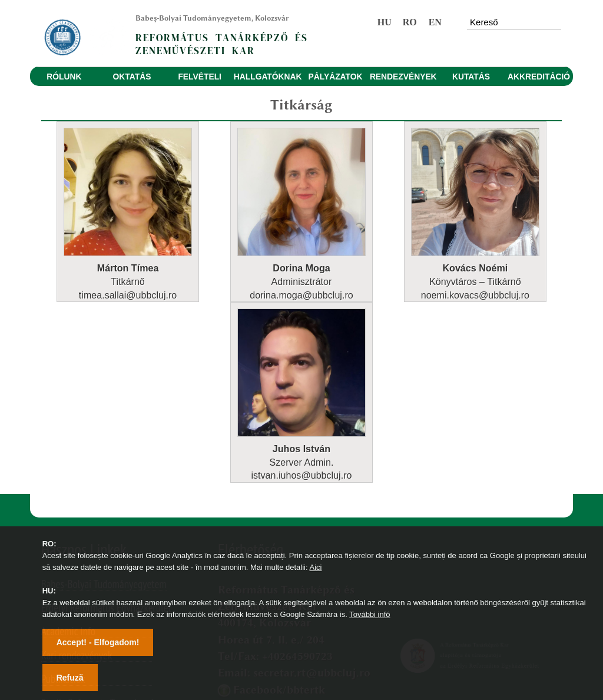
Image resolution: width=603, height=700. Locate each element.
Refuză (70, 678)
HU (385, 22)
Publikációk (63, 510)
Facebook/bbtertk (279, 520)
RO (410, 22)
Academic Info (68, 462)
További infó (370, 614)
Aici (315, 567)
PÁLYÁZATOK (336, 77)
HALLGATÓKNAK (268, 77)
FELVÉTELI (200, 77)
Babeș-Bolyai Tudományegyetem (104, 414)
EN (435, 22)
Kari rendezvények (77, 486)
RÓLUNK (64, 77)
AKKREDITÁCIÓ (539, 77)
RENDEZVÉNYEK (403, 77)
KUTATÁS (471, 77)
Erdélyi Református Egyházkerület (106, 439)
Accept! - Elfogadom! (98, 642)
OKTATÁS (132, 77)
